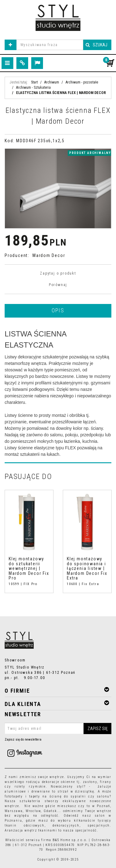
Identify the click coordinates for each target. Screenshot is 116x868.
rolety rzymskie (30, 787)
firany (106, 782)
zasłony (90, 782)
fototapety (14, 796)
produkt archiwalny (90, 153)
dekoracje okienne (59, 782)
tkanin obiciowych (25, 825)
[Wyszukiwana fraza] (50, 45)
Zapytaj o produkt (58, 273)
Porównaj (58, 285)
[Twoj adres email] (58, 729)
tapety (35, 796)
